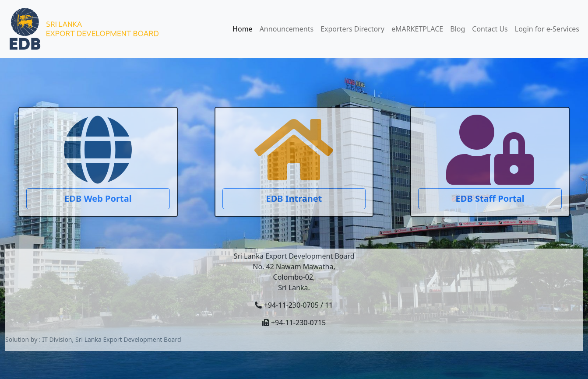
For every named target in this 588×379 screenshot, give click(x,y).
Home (243, 29)
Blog (458, 29)
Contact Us (490, 29)
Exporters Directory (352, 29)
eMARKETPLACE (417, 29)
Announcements (287, 29)
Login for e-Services (547, 29)
